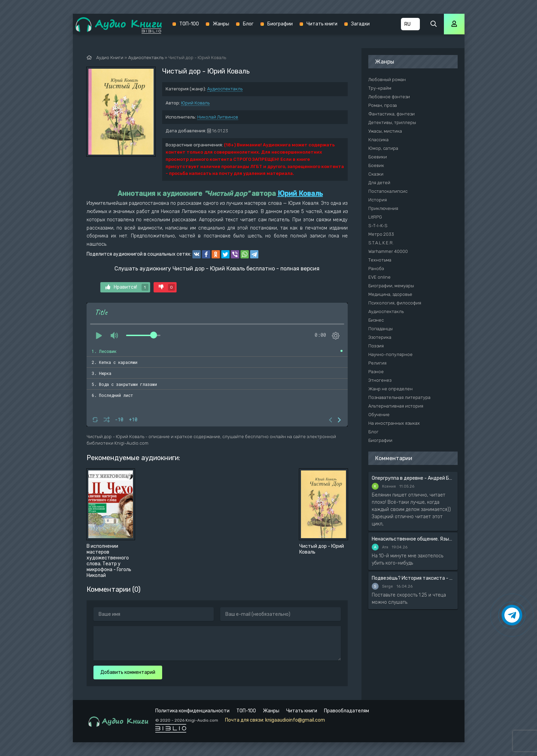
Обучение (379, 415)
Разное (376, 372)
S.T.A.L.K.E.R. (381, 243)
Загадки (360, 24)
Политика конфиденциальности (192, 711)
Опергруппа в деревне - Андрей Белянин (413, 478)
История (378, 200)
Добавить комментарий (128, 672)
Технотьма (380, 260)
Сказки (376, 174)
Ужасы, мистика (385, 131)
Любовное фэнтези (389, 97)
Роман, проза (383, 105)
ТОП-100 (189, 24)
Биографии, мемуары (391, 286)
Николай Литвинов (218, 117)
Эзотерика (380, 337)
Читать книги (322, 24)
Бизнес (376, 320)
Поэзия (376, 346)
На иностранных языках (394, 423)
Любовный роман (387, 80)
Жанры (221, 24)
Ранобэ (376, 269)
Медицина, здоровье (390, 294)
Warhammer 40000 (388, 251)
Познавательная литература (399, 397)
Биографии (280, 24)
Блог (248, 24)
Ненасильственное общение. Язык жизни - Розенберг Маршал (413, 539)
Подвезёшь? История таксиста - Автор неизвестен (413, 578)
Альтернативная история (396, 406)
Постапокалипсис (388, 191)
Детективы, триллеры (392, 123)
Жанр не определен (390, 389)
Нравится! (127, 287)
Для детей (379, 183)
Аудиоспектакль (225, 89)
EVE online (379, 277)
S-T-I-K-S (378, 226)
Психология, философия (395, 303)
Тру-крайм (380, 88)
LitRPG (375, 217)
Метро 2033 (381, 234)
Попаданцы (381, 329)
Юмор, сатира (383, 148)
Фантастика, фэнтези (391, 114)
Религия (377, 363)
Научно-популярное (390, 354)
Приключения (383, 208)
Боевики (378, 157)
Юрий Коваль (195, 103)
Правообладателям (346, 711)
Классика (378, 140)
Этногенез (380, 380)
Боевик (376, 165)
